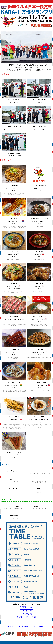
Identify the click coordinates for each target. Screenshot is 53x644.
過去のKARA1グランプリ (29, 626)
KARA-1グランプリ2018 (27, 613)
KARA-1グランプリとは (14, 626)
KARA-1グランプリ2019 (27, 615)
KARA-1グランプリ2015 (27, 610)
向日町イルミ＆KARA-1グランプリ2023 (27, 618)
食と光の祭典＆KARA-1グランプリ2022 (27, 616)
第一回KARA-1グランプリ (27, 606)
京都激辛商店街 (41, 626)
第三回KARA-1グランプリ (27, 609)
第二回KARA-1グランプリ (27, 608)
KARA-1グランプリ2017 (27, 612)
